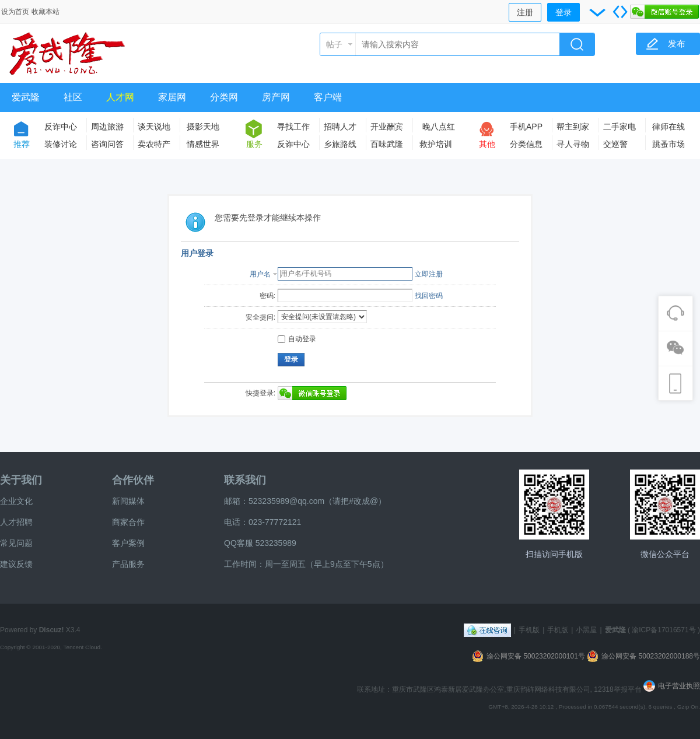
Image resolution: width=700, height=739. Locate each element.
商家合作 (128, 522)
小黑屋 (586, 630)
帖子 (334, 44)
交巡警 (615, 144)
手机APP (526, 127)
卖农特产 (154, 144)
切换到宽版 (620, 12)
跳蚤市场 (668, 144)
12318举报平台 (619, 689)
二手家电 (619, 127)
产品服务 (128, 564)
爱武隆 (26, 97)
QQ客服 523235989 (260, 543)
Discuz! (52, 630)
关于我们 (21, 480)
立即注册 (429, 274)
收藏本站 (45, 12)
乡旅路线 (340, 144)
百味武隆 (387, 144)
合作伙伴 (133, 480)
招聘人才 (340, 127)
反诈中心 (61, 127)
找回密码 (429, 296)
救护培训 (436, 144)
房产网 (276, 97)
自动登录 (297, 339)
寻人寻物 (573, 144)
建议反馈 (16, 564)
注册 (525, 12)
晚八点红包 (439, 129)
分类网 (224, 97)
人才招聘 (16, 522)
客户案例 (128, 543)
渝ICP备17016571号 (664, 630)
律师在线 (668, 127)
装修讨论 (61, 144)
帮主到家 (573, 127)
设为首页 (15, 12)
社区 (73, 97)
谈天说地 (154, 127)
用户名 (260, 274)
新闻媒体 (128, 501)
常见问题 (16, 543)
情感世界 (203, 144)
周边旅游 (107, 127)
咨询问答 (107, 144)
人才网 (120, 97)
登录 (563, 12)
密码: (267, 296)
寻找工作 (293, 127)
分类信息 (526, 144)
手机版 (529, 630)
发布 (677, 43)
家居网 (172, 97)
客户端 (328, 97)
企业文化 (16, 501)
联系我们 (245, 480)
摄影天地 (203, 127)
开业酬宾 (387, 127)
